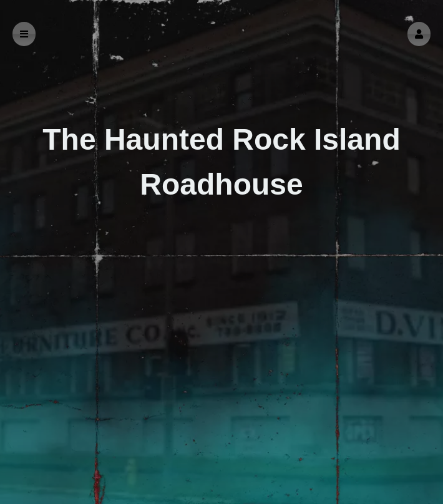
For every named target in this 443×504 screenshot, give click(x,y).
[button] (419, 34)
